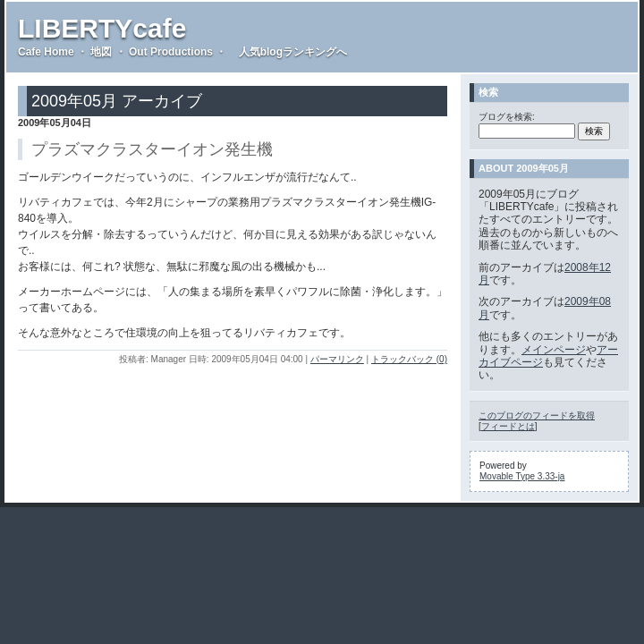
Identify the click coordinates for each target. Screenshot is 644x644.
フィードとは (508, 426)
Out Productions (171, 52)
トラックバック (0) (409, 359)
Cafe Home (46, 52)
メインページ (554, 350)
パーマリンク (337, 359)
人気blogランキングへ (288, 52)
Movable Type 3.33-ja (522, 476)
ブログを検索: (507, 117)
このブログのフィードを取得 (537, 415)
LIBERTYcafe (102, 28)
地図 (101, 52)
